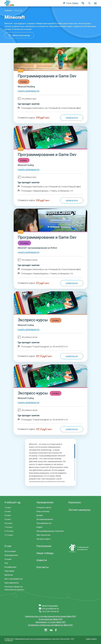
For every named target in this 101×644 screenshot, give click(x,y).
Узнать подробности (28, 91)
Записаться (72, 118)
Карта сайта (91, 639)
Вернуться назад (21, 36)
